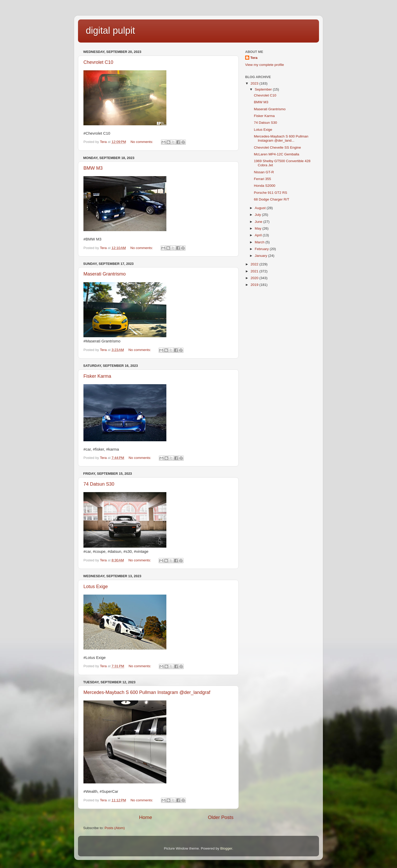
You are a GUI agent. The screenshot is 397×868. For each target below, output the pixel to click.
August (261, 208)
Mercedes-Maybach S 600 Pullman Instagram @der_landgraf (147, 692)
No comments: (142, 142)
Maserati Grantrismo (105, 274)
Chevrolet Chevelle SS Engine (278, 147)
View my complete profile (265, 65)
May (258, 228)
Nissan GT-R (264, 172)
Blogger (226, 848)
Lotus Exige (96, 587)
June (259, 222)
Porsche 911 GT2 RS (271, 193)
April (259, 235)
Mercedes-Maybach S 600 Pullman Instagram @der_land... (281, 138)
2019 (255, 285)
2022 (255, 264)
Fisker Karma (97, 376)
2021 (255, 271)
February (262, 249)
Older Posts (221, 817)
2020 (255, 278)
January (261, 256)
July (258, 215)
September (264, 89)
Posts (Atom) (115, 828)
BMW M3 (93, 168)
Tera (254, 58)
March (260, 242)
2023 (255, 83)
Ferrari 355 (263, 179)
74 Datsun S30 (99, 484)
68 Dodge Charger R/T (272, 199)
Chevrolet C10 (98, 62)
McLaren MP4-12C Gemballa (277, 154)
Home (145, 817)
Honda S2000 (265, 186)
